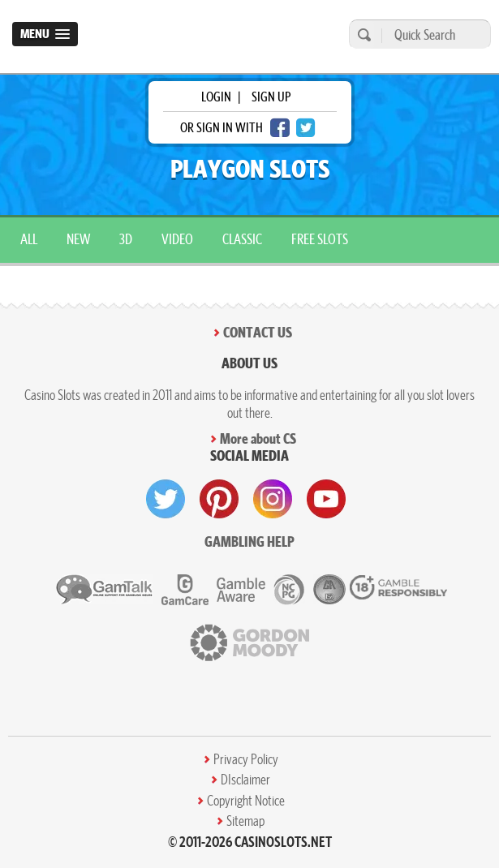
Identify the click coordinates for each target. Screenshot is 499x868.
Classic (242, 239)
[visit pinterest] (219, 499)
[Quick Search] (432, 34)
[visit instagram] (273, 499)
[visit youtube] (326, 499)
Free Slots (320, 239)
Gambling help (249, 541)
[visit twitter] (166, 499)
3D (126, 239)
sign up (271, 97)
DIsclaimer (245, 780)
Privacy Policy (246, 759)
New (78, 239)
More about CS (258, 438)
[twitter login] (306, 128)
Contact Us (258, 332)
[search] (362, 34)
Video (177, 239)
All (29, 239)
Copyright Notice (246, 801)
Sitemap (245, 821)
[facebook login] (280, 128)
